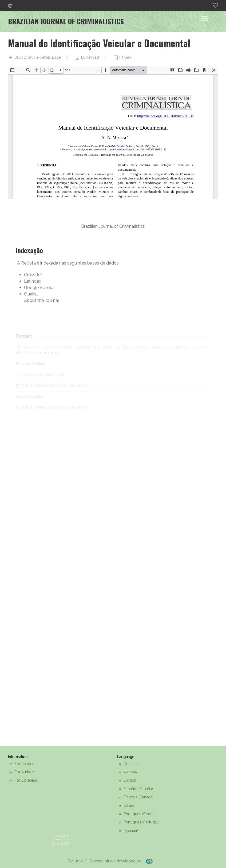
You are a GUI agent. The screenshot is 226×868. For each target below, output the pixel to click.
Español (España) (135, 789)
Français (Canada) (135, 798)
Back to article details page (34, 58)
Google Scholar (39, 288)
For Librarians (23, 781)
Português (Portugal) (138, 823)
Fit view (122, 58)
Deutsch (127, 764)
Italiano (126, 806)
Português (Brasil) (135, 814)
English (127, 781)
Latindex (33, 281)
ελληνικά (127, 772)
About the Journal (41, 300)
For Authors (21, 772)
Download (87, 58)
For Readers (22, 764)
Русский (128, 831)
